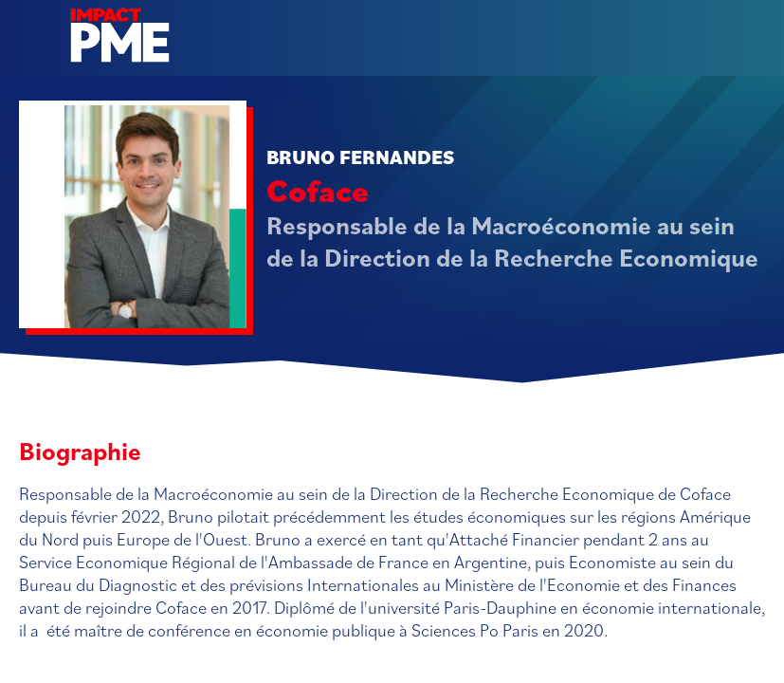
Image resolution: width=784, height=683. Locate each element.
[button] (28, 28)
